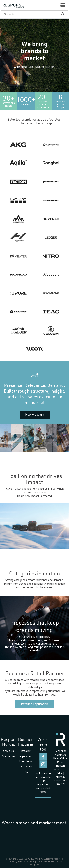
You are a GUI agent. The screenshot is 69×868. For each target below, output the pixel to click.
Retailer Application (34, 704)
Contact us (8, 756)
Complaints (26, 761)
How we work (35, 415)
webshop (32, 862)
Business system (14, 862)
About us (8, 751)
